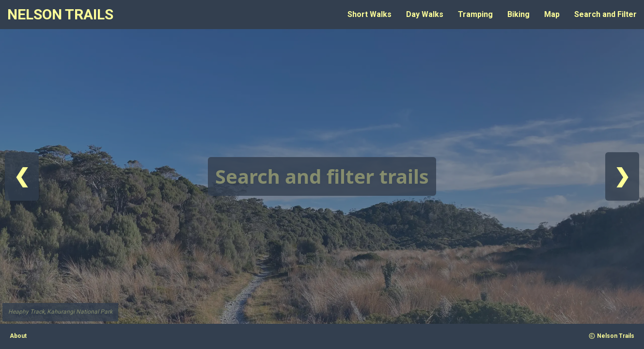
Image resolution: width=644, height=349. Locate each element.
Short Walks (369, 14)
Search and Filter (605, 14)
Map (552, 14)
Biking (518, 14)
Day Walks (425, 14)
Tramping (475, 14)
